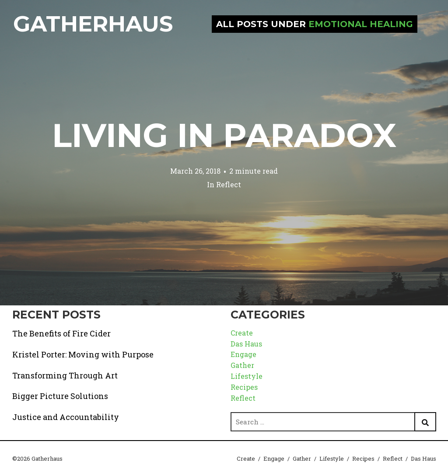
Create (242, 333)
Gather (242, 365)
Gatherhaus (93, 24)
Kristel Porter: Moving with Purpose (83, 354)
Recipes (244, 387)
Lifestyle (247, 376)
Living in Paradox (224, 135)
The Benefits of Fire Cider (61, 333)
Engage (243, 354)
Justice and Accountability (66, 417)
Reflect (229, 184)
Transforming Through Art (65, 375)
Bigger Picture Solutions (60, 396)
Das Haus (246, 344)
